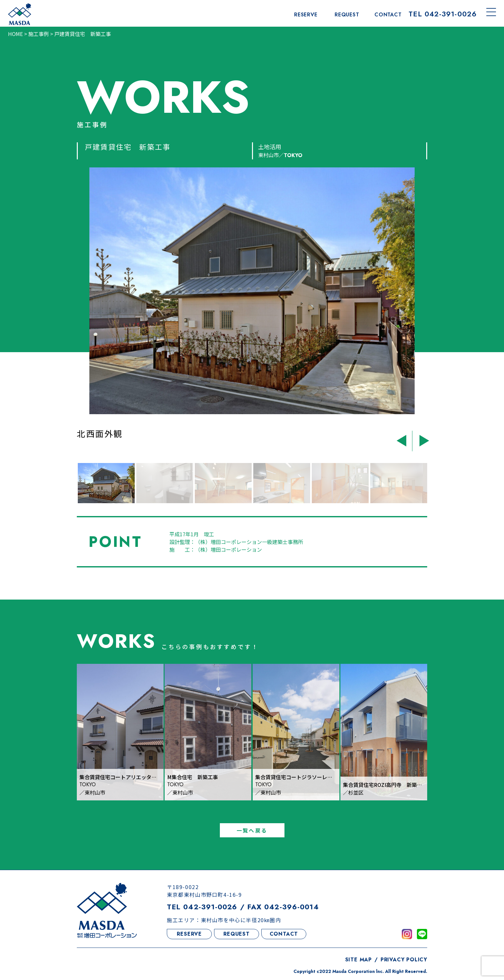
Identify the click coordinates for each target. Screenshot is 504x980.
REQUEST (237, 936)
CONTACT (284, 936)
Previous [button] (404, 439)
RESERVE (189, 936)
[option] (245, 311)
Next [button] (422, 439)
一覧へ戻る (252, 832)
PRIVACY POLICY (404, 962)
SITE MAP (359, 962)
